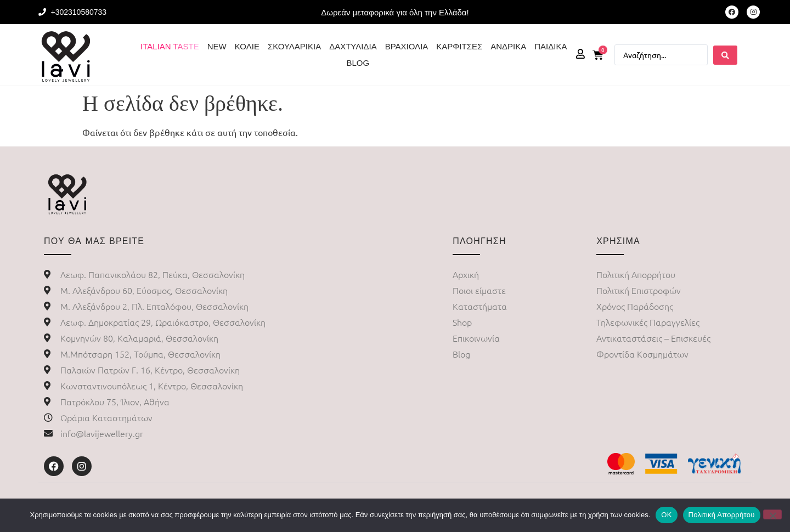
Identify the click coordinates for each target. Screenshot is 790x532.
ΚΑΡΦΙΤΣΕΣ (459, 46)
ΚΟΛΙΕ (247, 46)
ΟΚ (666, 515)
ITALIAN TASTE (170, 46)
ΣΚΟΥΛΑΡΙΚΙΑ (294, 46)
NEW (217, 46)
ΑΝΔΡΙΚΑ (508, 46)
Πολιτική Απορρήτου (722, 515)
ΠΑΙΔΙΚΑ (551, 46)
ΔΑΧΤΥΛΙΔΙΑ (353, 46)
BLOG (358, 63)
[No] (772, 514)
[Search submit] (725, 55)
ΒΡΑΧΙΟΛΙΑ (407, 46)
